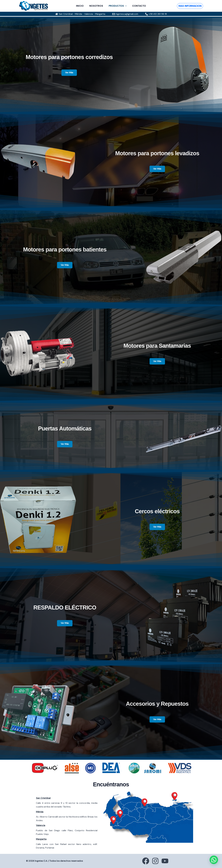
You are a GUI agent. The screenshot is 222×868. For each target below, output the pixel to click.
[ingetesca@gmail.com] (125, 14)
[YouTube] (168, 861)
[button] (125, 6)
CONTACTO (137, 6)
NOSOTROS (97, 6)
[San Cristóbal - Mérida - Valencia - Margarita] (80, 14)
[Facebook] (143, 861)
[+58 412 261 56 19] (156, 14)
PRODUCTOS (117, 6)
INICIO (82, 6)
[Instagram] (155, 861)
